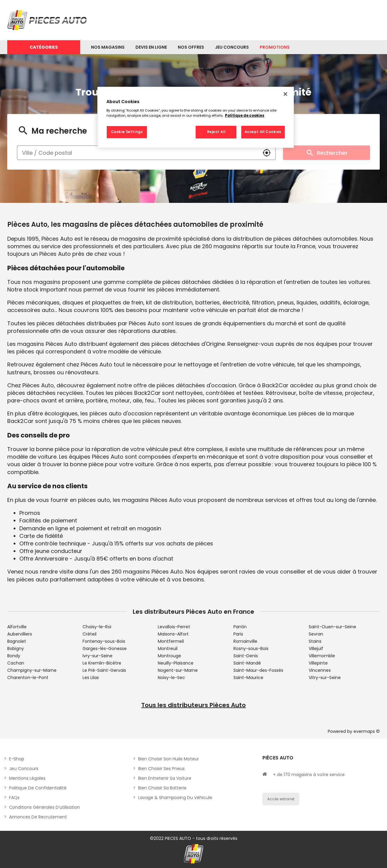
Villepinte (318, 663)
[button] (267, 153)
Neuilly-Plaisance (176, 663)
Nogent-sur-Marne (178, 670)
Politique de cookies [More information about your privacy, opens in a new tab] (245, 115)
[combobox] (138, 153)
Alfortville (17, 627)
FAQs (14, 798)
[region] (196, 117)
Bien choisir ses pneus (161, 769)
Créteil (89, 634)
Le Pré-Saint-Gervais (104, 670)
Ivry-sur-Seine (98, 656)
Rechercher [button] (327, 153)
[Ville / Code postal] (138, 153)
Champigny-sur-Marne (32, 670)
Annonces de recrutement (38, 817)
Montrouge (169, 656)
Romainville (245, 641)
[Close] (285, 94)
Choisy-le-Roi (97, 627)
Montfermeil (171, 641)
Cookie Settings (127, 132)
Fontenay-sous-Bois (104, 641)
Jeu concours (24, 769)
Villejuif (316, 649)
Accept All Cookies (263, 132)
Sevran (316, 634)
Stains (315, 641)
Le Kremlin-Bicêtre (102, 663)
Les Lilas (91, 678)
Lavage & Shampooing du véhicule (175, 798)
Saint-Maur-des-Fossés (258, 670)
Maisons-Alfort (173, 634)
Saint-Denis (246, 656)
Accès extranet (281, 799)
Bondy (14, 656)
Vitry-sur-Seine (325, 678)
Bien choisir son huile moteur (169, 759)
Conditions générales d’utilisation (44, 807)
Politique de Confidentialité (38, 788)
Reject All (216, 132)
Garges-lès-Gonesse (105, 649)
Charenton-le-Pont (28, 678)
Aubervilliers (20, 634)
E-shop (17, 759)
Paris (238, 634)
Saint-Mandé (247, 663)
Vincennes (320, 670)
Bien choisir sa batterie (162, 788)
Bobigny (16, 649)
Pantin (240, 627)
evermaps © (367, 731)
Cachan (16, 663)
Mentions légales (27, 778)
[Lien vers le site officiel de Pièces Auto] (48, 20)
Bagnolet (17, 641)
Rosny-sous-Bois (251, 649)
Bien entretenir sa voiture (165, 778)
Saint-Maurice (248, 678)
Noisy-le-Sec (171, 678)
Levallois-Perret (174, 627)
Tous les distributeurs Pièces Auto (193, 705)
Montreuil (168, 649)
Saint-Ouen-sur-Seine (332, 627)
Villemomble (322, 656)
